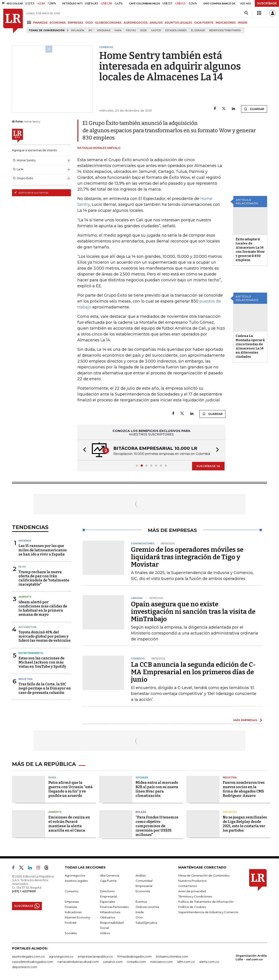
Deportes (230, 812)
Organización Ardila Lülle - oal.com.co (251, 957)
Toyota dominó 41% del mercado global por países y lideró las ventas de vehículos (45, 636)
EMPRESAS (75, 23)
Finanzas (71, 907)
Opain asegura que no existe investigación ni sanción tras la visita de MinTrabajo (193, 612)
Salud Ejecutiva (146, 923)
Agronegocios (75, 875)
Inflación (78, 30)
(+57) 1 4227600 (24, 891)
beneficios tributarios (225, 30)
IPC (90, 30)
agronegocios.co (61, 956)
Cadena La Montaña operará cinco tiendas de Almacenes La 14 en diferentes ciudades (250, 346)
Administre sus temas (31, 193)
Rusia (52, 777)
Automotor (27, 627)
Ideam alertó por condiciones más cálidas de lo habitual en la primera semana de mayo (43, 608)
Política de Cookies (192, 907)
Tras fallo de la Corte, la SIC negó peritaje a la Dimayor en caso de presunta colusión (45, 688)
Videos (105, 933)
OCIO (89, 23)
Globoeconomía (147, 907)
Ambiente (25, 597)
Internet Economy (77, 917)
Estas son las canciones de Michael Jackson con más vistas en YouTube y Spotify (42, 662)
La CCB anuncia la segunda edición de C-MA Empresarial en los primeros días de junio (193, 672)
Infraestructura (110, 912)
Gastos (156, 30)
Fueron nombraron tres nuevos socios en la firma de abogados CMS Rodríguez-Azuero (244, 789)
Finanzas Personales (114, 907)
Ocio (139, 917)
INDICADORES (226, 23)
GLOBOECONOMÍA (108, 23)
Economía (143, 891)
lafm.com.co (186, 962)
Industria (26, 679)
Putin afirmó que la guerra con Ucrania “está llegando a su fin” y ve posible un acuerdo (71, 789)
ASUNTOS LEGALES (178, 23)
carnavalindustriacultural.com (78, 962)
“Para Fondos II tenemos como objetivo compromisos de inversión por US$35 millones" (157, 826)
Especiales (108, 902)
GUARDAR (254, 109)
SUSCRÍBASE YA (208, 466)
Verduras (104, 30)
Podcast (71, 923)
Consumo (72, 891)
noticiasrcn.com (162, 962)
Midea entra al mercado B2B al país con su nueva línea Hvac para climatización (157, 789)
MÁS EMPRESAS (245, 720)
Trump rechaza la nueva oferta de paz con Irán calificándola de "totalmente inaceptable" (44, 578)
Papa (118, 30)
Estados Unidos (176, 30)
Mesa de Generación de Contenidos (204, 875)
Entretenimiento (31, 653)
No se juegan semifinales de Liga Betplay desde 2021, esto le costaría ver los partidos (245, 824)
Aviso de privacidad (192, 891)
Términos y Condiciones (195, 896)
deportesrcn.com (25, 967)
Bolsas (141, 812)
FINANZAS (40, 23)
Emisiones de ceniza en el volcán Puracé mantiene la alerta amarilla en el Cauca (69, 824)
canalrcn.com (113, 962)
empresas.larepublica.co (95, 956)
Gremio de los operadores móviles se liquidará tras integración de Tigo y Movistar (187, 557)
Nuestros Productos (192, 881)
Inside (140, 912)
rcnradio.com (136, 962)
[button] (83, 450)
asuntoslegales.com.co (28, 956)
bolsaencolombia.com (172, 956)
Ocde (143, 30)
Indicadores (73, 912)
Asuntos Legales (76, 881)
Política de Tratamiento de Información (206, 902)
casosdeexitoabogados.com (32, 962)
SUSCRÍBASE (267, 3)
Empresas (72, 902)
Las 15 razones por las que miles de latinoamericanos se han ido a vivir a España (43, 550)
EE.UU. (22, 567)
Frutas (131, 30)
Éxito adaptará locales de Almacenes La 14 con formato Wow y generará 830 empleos (250, 250)
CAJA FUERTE (204, 23)
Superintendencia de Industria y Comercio (208, 912)
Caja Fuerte (108, 881)
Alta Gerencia (110, 875)
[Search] (246, 13)
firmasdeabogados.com (134, 956)
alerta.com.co (209, 962)
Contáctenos (188, 886)
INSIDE (243, 23)
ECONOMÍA (58, 23)
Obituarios (107, 917)
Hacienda (25, 541)
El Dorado (198, 30)
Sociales (142, 777)
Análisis (141, 875)
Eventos (141, 902)
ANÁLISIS (156, 23)
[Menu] (30, 22)
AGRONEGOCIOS (136, 23)
